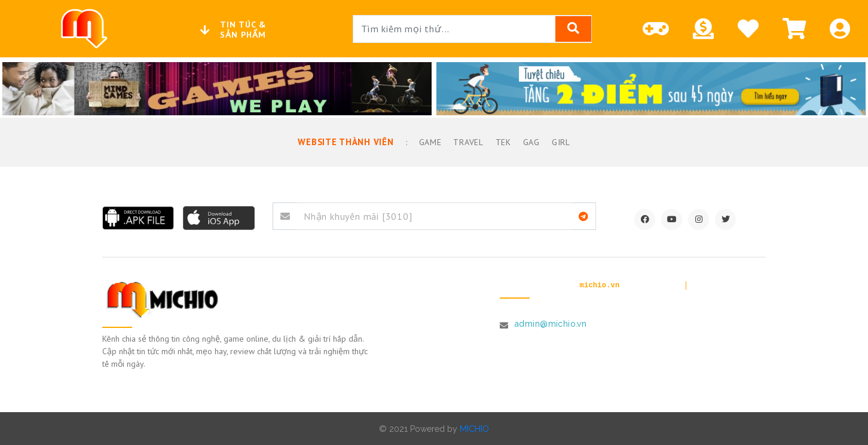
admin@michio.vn (551, 323)
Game (428, 142)
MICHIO (474, 428)
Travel (466, 142)
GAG (529, 142)
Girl (559, 142)
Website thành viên (346, 142)
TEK (501, 142)
